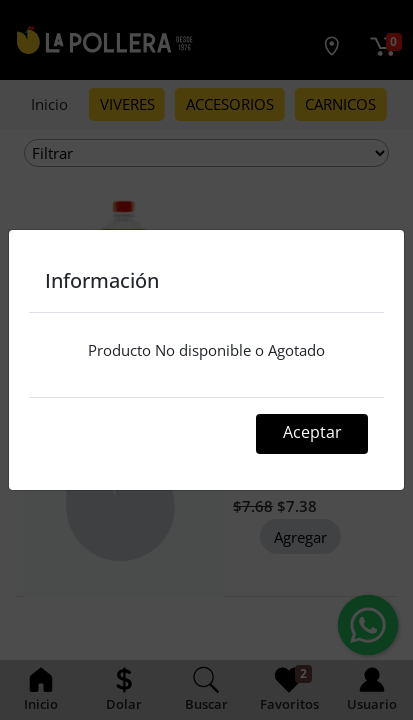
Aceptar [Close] (312, 432)
